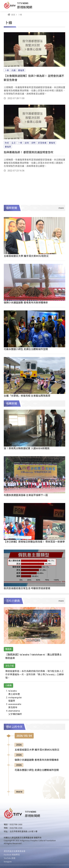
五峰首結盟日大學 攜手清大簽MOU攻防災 (26, 256)
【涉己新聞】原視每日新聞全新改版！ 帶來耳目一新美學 (34, 542)
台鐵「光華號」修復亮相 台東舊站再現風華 (27, 396)
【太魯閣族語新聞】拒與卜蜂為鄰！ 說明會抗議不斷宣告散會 (34, 78)
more (19, 792)
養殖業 (21, 70)
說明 (33, 143)
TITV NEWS (23, 3)
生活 (13, 143)
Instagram (8, 862)
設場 (27, 143)
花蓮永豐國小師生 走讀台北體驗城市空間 (26, 349)
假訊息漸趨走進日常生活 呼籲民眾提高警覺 (27, 588)
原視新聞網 (25, 7)
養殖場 (52, 143)
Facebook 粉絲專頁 (12, 855)
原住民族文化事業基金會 (15, 851)
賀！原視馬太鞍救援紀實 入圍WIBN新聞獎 (27, 448)
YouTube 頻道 (10, 858)
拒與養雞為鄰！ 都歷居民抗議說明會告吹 (29, 152)
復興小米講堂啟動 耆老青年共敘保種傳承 (26, 302)
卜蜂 (7, 70)
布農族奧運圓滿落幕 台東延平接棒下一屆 (26, 495)
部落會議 (42, 143)
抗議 (13, 70)
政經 (7, 143)
